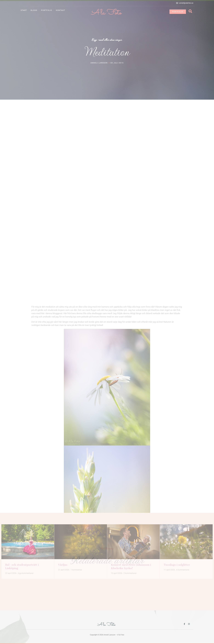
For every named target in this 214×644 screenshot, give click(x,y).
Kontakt (61, 10)
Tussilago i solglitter (177, 541)
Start (24, 10)
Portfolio (47, 10)
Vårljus (63, 541)
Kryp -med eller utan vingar (107, 40)
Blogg (34, 10)
